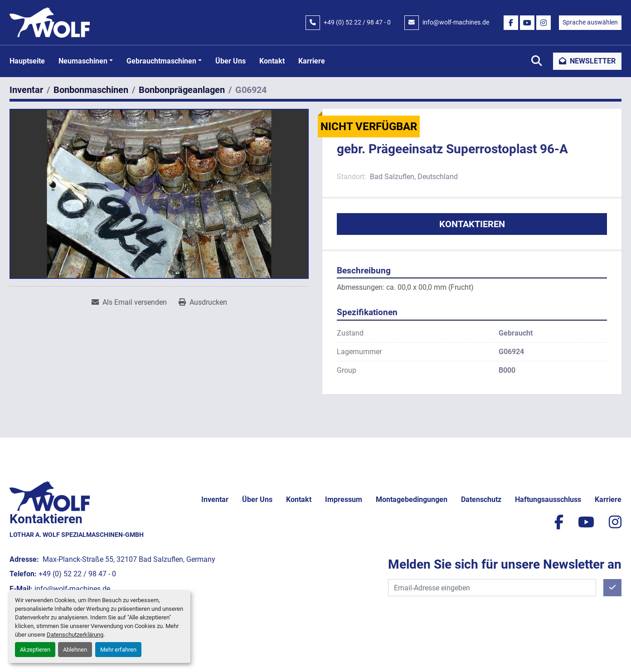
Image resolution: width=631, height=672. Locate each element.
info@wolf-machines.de (456, 22)
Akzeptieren (35, 650)
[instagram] (544, 23)
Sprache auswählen (590, 22)
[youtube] (527, 23)
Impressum (344, 499)
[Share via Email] (129, 302)
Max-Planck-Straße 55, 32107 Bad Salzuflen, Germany (128, 559)
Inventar (215, 499)
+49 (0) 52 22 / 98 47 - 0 (357, 22)
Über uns (231, 61)
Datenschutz (481, 499)
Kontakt (272, 61)
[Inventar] (26, 90)
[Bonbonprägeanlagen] (182, 90)
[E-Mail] (492, 588)
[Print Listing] (203, 302)
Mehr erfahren (118, 650)
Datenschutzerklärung (75, 635)
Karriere (312, 61)
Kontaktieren (472, 224)
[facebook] (511, 23)
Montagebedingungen (412, 499)
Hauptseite (27, 61)
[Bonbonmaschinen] (91, 90)
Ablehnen (75, 650)
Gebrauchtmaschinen (161, 61)
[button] (86, 61)
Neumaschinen (83, 61)
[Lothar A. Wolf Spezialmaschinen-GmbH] (50, 495)
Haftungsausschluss (548, 499)
